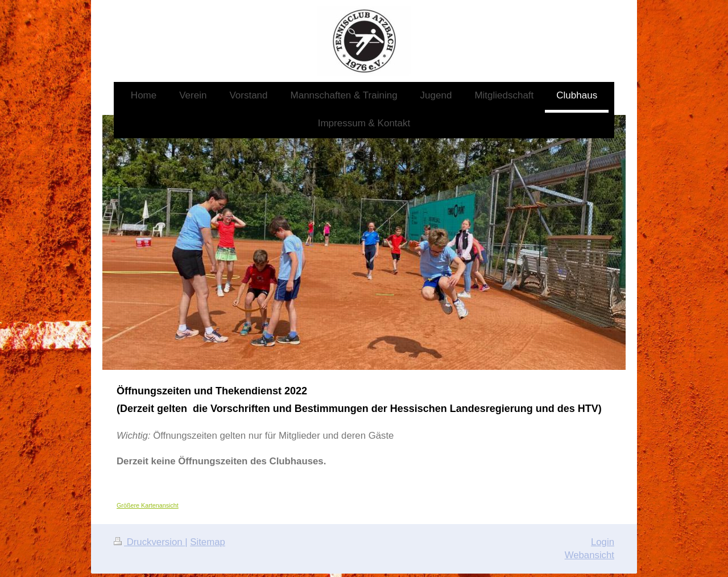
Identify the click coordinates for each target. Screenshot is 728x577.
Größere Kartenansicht (148, 505)
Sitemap (208, 542)
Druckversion (149, 542)
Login (603, 542)
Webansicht (590, 555)
